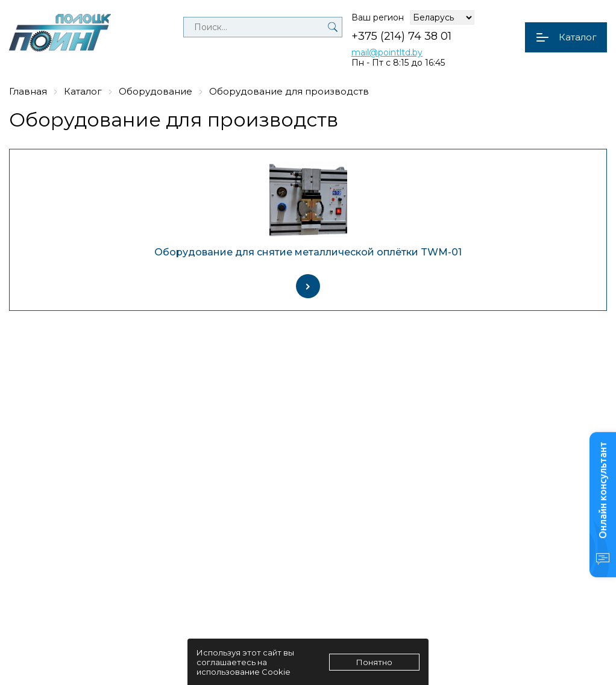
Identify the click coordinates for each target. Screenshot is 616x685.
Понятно (374, 662)
